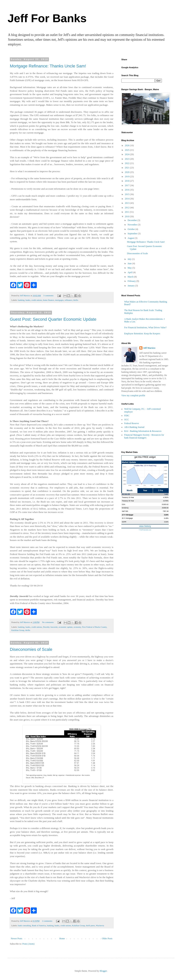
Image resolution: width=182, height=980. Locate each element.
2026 (127, 145)
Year (145, 490)
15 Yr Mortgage (128, 515)
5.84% (166, 515)
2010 (127, 216)
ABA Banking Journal (134, 427)
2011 (127, 212)
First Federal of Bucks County (94, 627)
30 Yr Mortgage (127, 518)
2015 (127, 194)
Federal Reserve (132, 423)
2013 (127, 203)
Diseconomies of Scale (31, 649)
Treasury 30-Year (128, 501)
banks (28, 300)
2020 (127, 172)
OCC (127, 420)
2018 (127, 181)
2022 (127, 163)
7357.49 (166, 511)
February (132, 281)
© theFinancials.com (145, 530)
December (133, 220)
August (131, 238)
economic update (66, 627)
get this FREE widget (145, 457)
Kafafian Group (18, 630)
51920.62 (165, 504)
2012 (127, 208)
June (130, 263)
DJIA (124, 504)
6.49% (166, 518)
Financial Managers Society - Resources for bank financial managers (144, 436)
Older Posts (107, 939)
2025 (127, 150)
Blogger (103, 971)
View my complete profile (133, 395)
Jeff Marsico (149, 348)
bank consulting (24, 925)
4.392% (166, 497)
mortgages (59, 300)
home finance (49, 300)
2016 (127, 190)
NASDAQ (125, 508)
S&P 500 (125, 511)
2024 (127, 154)
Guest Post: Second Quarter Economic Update (53, 319)
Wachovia (100, 925)
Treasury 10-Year (128, 497)
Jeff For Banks (47, 18)
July (130, 259)
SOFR (124, 522)
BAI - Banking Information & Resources (143, 431)
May (130, 268)
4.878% (166, 501)
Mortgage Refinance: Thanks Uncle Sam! (48, 66)
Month (130, 490)
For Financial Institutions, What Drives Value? (145, 327)
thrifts (76, 300)
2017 (127, 185)
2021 (127, 168)
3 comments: (49, 295)
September (133, 234)
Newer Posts (16, 939)
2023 (127, 159)
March (131, 277)
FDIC (127, 416)
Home (62, 939)
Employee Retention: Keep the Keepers (142, 334)
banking (21, 300)
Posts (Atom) (28, 944)
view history (145, 526)
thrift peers (91, 925)
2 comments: (48, 921)
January (131, 286)
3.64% (166, 522)
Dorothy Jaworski (50, 627)
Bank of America (39, 925)
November (133, 225)
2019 (127, 177)
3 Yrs (161, 490)
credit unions (37, 300)
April (130, 272)
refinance (68, 300)
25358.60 (165, 508)
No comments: (48, 622)
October (132, 229)
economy (77, 627)
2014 (127, 199)
